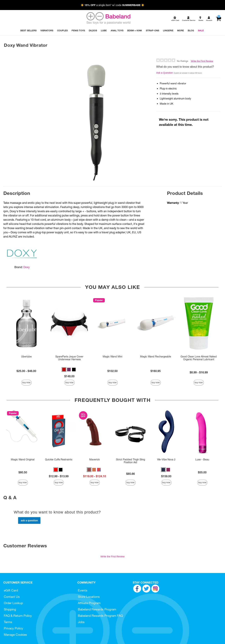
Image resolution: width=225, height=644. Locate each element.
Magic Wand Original (23, 459)
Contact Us (12, 597)
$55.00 (202, 472)
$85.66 (131, 474)
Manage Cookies (15, 635)
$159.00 (166, 476)
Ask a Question (165, 73)
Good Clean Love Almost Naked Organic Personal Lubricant (199, 358)
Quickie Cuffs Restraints (59, 459)
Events (83, 590)
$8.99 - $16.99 (199, 372)
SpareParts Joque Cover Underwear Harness (69, 358)
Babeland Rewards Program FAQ (100, 616)
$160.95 (156, 371)
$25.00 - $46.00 (26, 371)
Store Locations (89, 597)
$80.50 (23, 472)
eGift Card (11, 590)
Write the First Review (202, 61)
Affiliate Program (89, 603)
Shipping (10, 609)
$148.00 (69, 376)
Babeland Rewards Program (97, 609)
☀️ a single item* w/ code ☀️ (112, 5)
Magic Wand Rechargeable (156, 357)
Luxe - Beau (202, 459)
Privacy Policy (13, 628)
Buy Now (26, 382)
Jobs (81, 622)
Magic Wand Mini (112, 357)
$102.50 (112, 371)
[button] (64, 370)
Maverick (94, 459)
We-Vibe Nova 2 (166, 459)
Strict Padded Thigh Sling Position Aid (131, 461)
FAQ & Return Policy (18, 616)
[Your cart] (218, 19)
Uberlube (26, 357)
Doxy (27, 267)
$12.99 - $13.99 (59, 476)
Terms (8, 622)
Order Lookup (13, 603)
